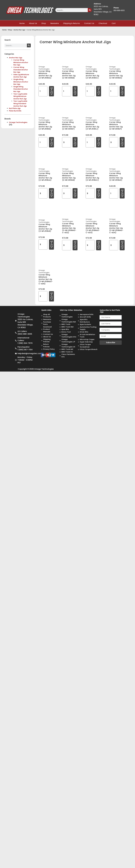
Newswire (55, 23)
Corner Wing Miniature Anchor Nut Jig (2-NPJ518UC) (92, 177)
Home (22, 23)
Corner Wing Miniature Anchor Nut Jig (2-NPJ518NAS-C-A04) (116, 228)
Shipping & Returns (71, 23)
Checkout (103, 23)
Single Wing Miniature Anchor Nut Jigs (21, 82)
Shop (44, 23)
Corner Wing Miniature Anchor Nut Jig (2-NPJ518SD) (116, 74)
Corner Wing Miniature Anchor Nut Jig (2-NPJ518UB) (69, 177)
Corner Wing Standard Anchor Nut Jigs (21, 70)
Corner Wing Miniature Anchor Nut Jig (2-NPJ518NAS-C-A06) (46, 279)
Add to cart (51, 91)
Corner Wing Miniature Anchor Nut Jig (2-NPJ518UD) (116, 177)
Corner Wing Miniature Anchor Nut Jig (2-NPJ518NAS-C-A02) (69, 228)
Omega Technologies (18, 122)
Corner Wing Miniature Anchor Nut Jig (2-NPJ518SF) (69, 126)
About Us (33, 23)
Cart (114, 23)
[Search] (90, 10)
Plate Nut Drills (15, 111)
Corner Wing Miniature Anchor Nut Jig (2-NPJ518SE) (45, 126)
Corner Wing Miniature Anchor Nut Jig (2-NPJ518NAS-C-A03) (93, 228)
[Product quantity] (43, 91)
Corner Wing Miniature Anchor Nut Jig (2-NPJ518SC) (92, 74)
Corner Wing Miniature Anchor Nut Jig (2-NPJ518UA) (45, 177)
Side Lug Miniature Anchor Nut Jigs (21, 76)
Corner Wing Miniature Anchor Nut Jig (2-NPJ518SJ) (92, 126)
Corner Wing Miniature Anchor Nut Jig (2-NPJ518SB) (69, 74)
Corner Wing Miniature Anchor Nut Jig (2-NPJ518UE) (45, 228)
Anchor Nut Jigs (19, 30)
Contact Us (89, 23)
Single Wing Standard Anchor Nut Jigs (21, 89)
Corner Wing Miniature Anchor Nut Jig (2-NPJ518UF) (116, 126)
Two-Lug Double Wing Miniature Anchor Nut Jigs (20, 96)
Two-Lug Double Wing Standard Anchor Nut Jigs (20, 103)
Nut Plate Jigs (15, 108)
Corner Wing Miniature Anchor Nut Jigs (21, 62)
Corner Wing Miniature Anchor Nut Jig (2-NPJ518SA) (45, 74)
